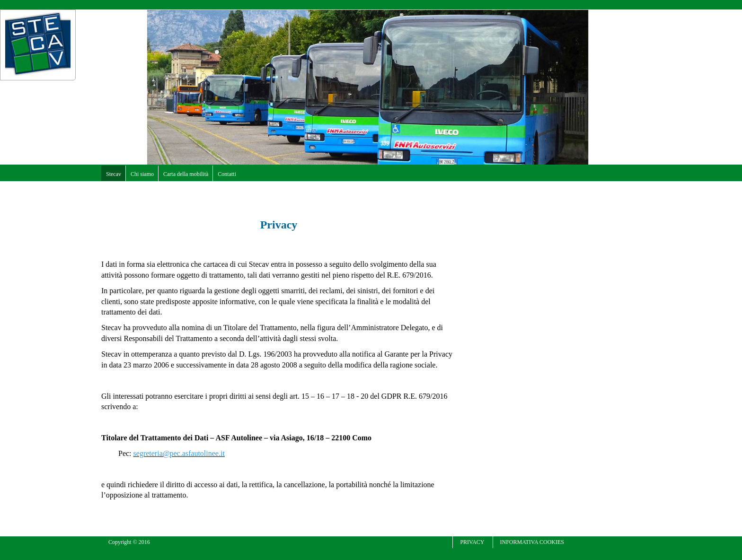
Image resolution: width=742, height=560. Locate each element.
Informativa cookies (532, 542)
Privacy (472, 542)
